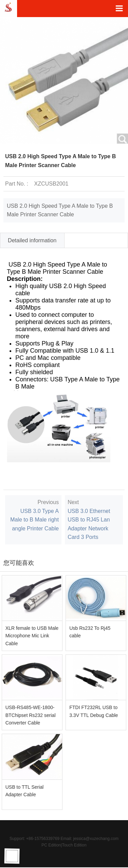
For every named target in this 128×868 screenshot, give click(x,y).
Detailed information (32, 240)
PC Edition (51, 845)
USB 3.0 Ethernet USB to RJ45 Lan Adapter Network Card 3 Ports (89, 524)
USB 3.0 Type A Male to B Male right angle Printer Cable (34, 520)
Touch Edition (74, 845)
